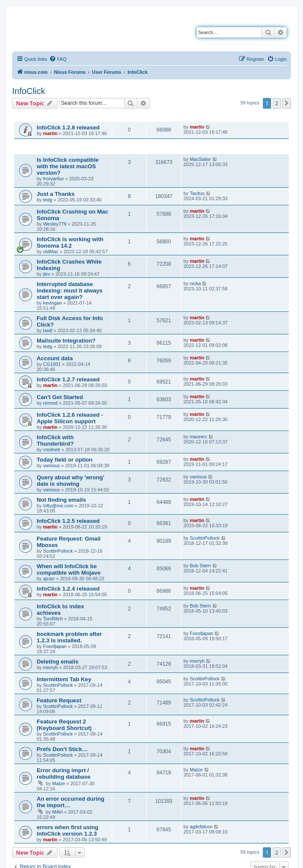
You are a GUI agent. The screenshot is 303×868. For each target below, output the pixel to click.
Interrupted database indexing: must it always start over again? (69, 291)
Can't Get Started (60, 397)
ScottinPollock (58, 551)
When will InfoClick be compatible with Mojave (69, 569)
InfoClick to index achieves (60, 610)
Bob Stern (200, 566)
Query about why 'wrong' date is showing (70, 481)
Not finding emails (61, 500)
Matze (59, 783)
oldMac (51, 252)
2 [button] (277, 103)
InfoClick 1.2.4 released (68, 589)
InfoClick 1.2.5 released (68, 521)
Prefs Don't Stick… (62, 749)
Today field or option (65, 460)
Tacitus (197, 193)
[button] (287, 103)
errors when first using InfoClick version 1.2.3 (68, 830)
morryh (50, 667)
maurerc (199, 437)
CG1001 (52, 364)
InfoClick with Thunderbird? (55, 440)
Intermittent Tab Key (64, 679)
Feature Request (59, 700)
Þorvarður (54, 179)
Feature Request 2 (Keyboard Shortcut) (64, 725)
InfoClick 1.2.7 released (68, 379)
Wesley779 (55, 224)
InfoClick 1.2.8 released (68, 127)
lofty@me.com (58, 506)
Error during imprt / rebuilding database (64, 774)
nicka (196, 283)
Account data (55, 358)
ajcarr (49, 579)
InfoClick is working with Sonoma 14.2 (70, 242)
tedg (48, 200)
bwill (48, 330)
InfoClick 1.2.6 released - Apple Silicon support (70, 418)
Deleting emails (58, 662)
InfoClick (29, 91)
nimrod (50, 403)
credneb (52, 450)
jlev (47, 274)
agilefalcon (201, 827)
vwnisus (52, 465)
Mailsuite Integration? (66, 341)
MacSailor (200, 159)
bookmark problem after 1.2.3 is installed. (69, 637)
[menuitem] (58, 59)
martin (50, 133)
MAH (57, 812)
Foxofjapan (55, 646)
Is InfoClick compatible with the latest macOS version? (68, 166)
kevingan (53, 303)
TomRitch (53, 619)
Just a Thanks (56, 194)
